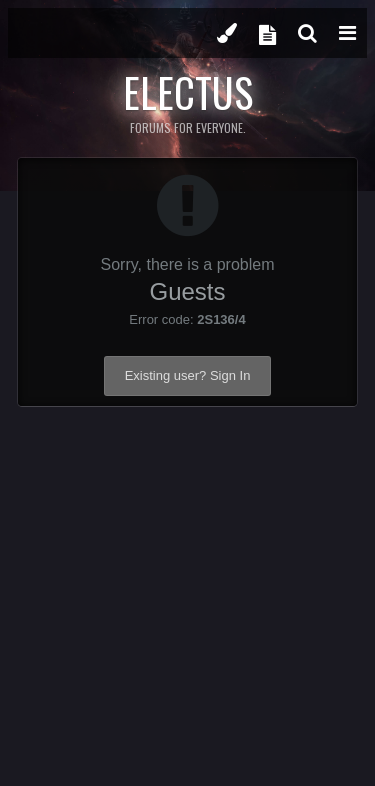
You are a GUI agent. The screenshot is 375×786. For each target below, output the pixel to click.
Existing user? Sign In (188, 375)
